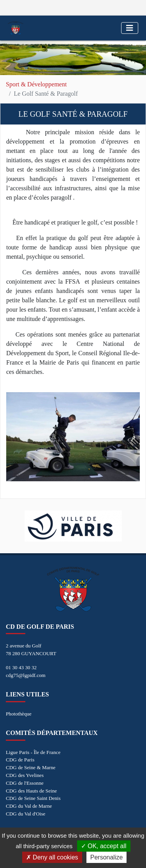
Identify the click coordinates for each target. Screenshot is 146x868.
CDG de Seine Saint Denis (33, 798)
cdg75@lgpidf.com (26, 675)
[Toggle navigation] (130, 28)
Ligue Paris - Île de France (33, 752)
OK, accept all (104, 846)
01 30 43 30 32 (21, 667)
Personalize (107, 857)
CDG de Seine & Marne (31, 767)
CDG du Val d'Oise (26, 814)
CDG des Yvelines (25, 775)
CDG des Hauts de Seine (31, 791)
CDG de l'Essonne (25, 783)
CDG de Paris (20, 760)
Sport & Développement (36, 84)
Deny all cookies (52, 857)
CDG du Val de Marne (29, 806)
